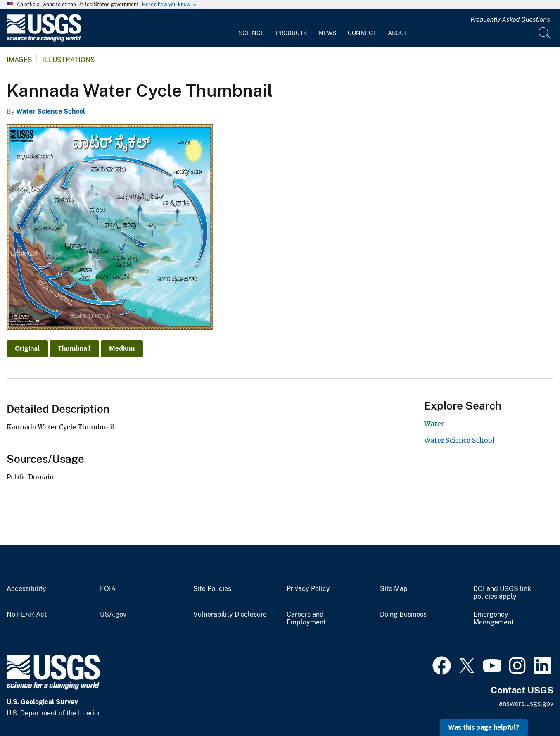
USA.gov (113, 615)
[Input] (500, 33)
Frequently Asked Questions (510, 20)
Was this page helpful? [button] (484, 728)
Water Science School (51, 111)
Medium (122, 349)
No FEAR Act (27, 615)
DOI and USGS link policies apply (502, 593)
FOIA (108, 589)
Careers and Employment (306, 618)
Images (19, 60)
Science (252, 33)
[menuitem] (252, 28)
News (327, 33)
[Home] (44, 40)
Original (27, 349)
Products (291, 33)
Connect (362, 33)
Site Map (394, 589)
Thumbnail (74, 349)
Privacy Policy (308, 589)
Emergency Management (494, 618)
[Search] (545, 33)
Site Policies (212, 589)
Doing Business (403, 615)
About (397, 33)
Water (434, 424)
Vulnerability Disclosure (230, 615)
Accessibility (26, 589)
